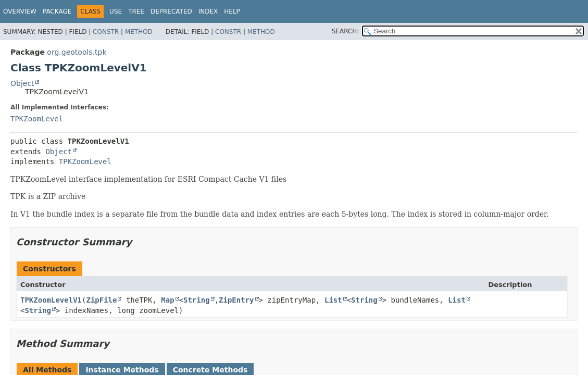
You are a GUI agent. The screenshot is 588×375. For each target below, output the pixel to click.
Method (139, 32)
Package (57, 11)
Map (167, 300)
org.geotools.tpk (77, 52)
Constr (106, 32)
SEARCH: (346, 31)
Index (208, 11)
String (197, 300)
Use (116, 11)
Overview (20, 11)
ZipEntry (236, 300)
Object (22, 83)
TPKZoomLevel (37, 119)
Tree (136, 11)
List (333, 300)
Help (232, 11)
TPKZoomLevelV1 (51, 300)
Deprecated (171, 11)
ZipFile (101, 300)
